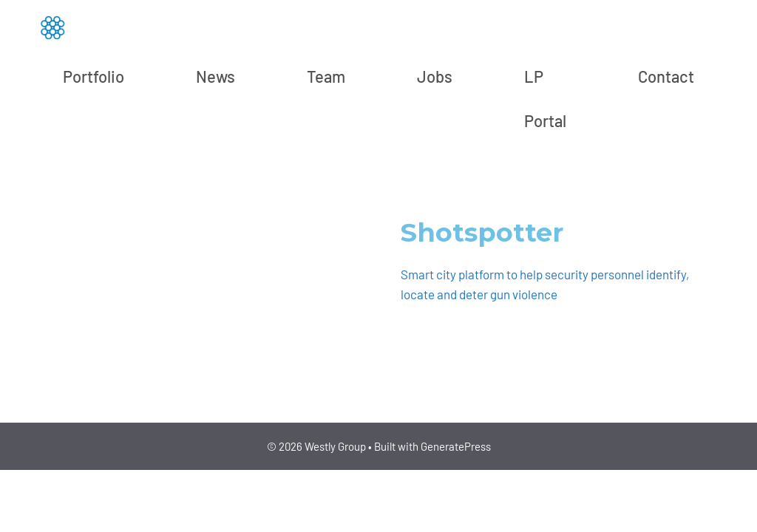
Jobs (435, 76)
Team (326, 76)
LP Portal (545, 98)
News (215, 76)
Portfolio (94, 76)
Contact (666, 76)
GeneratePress (456, 446)
